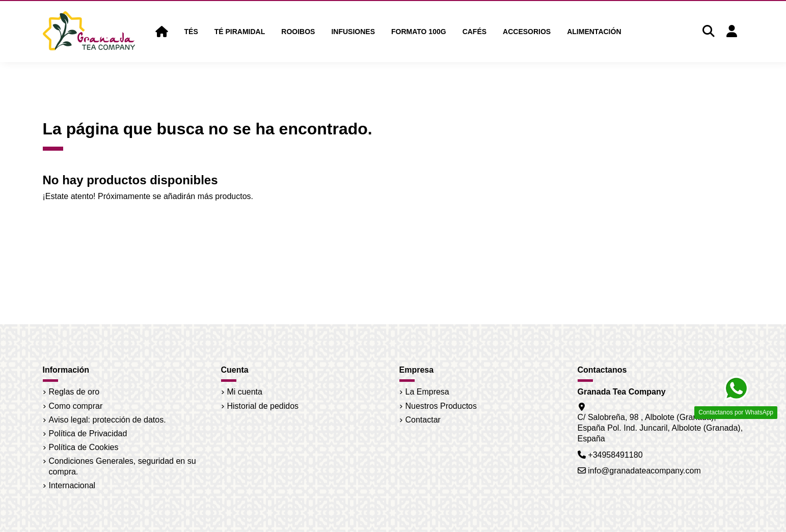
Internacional (72, 485)
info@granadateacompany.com (644, 471)
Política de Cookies (84, 447)
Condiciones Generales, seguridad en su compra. (123, 466)
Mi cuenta (245, 392)
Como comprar (76, 406)
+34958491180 (615, 455)
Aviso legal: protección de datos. (107, 420)
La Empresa (427, 392)
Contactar (423, 420)
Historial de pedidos (263, 406)
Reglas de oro (74, 392)
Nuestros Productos (441, 406)
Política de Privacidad (88, 433)
